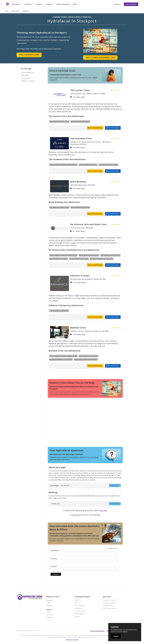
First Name (54, 559)
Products (39, 4)
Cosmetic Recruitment (110, 600)
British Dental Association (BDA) (89, 255)
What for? (125, 632)
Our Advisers (78, 608)
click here (103, 510)
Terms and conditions (97, 631)
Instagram (49, 600)
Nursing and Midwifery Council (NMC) (102, 259)
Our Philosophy (79, 611)
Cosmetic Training (108, 606)
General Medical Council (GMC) (80, 121)
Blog (75, 4)
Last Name (54, 566)
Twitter (48, 603)
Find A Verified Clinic (29, 55)
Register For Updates (28, 81)
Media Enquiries (79, 614)
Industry (118, 4)
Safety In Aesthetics (63, 4)
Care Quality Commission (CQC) (59, 121)
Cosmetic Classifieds (109, 603)
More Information (113, 128)
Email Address (55, 551)
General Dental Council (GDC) (88, 165)
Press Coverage (79, 606)
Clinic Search (17, 4)
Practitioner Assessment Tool (100, 57)
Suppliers (77, 617)
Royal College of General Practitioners (86, 359)
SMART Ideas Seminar (110, 608)
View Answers (115, 485)
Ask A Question (131, 4)
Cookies (115, 627)
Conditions (50, 4)
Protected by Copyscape (72, 640)
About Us (77, 603)
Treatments (28, 4)
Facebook (49, 606)
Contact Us (78, 600)
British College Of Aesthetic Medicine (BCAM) (63, 165)
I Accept (116, 636)
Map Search (25, 75)
